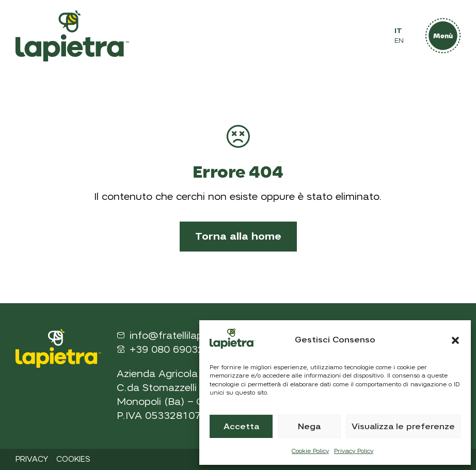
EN (399, 41)
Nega (309, 427)
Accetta (241, 427)
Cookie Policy (310, 451)
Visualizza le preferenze (403, 427)
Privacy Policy (354, 451)
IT (398, 31)
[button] (455, 340)
